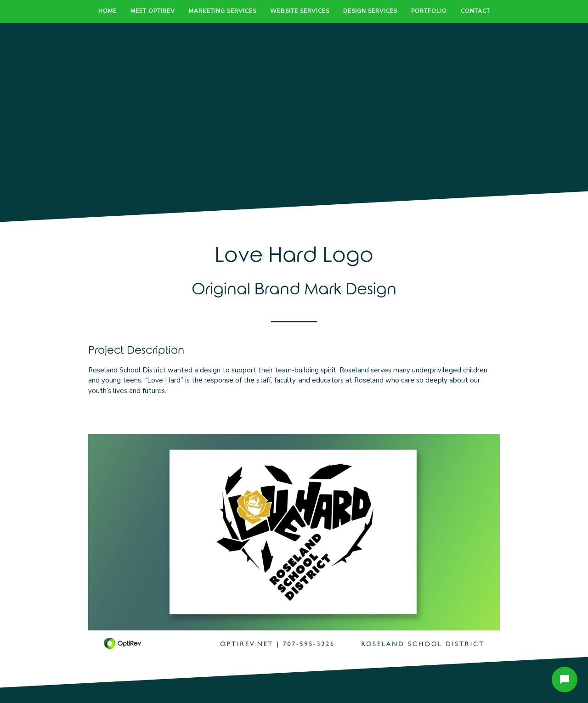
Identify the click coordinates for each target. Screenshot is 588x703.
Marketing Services (223, 11)
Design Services (370, 11)
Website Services (300, 11)
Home (107, 11)
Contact (475, 11)
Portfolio (429, 11)
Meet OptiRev (153, 11)
